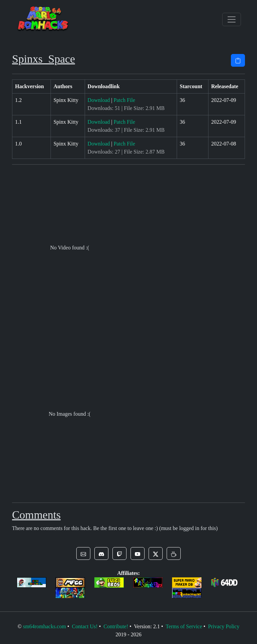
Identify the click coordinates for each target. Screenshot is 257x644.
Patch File (124, 100)
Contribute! (116, 626)
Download (99, 100)
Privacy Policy (224, 626)
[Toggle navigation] (232, 19)
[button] (83, 553)
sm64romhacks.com (45, 626)
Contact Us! (85, 626)
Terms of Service (184, 626)
